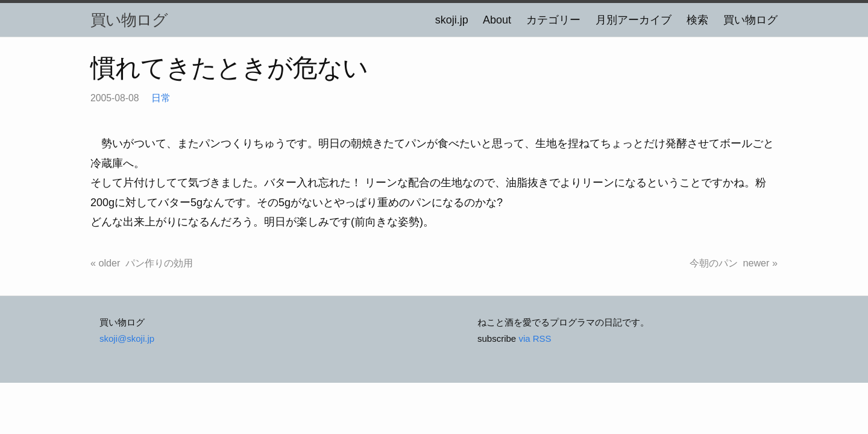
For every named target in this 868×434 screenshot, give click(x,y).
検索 (697, 20)
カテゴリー (553, 20)
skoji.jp (452, 20)
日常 (161, 98)
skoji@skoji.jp (127, 338)
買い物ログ (129, 20)
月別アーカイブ (634, 20)
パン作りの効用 (159, 263)
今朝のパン (714, 263)
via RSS (535, 338)
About (497, 20)
